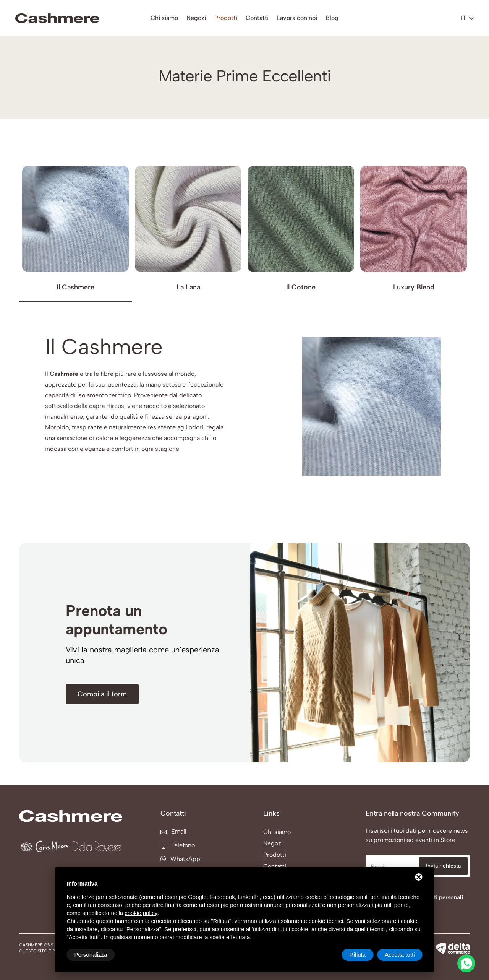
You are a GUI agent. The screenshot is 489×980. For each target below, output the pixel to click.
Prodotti (226, 18)
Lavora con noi (297, 18)
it (467, 18)
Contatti (257, 18)
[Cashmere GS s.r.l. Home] (57, 18)
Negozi (196, 18)
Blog (332, 18)
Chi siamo (164, 18)
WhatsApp (180, 859)
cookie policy (141, 913)
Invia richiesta (443, 866)
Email (173, 831)
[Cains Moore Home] (45, 846)
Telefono (178, 845)
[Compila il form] (102, 694)
